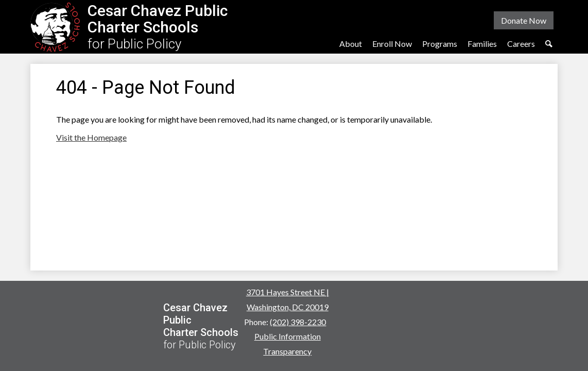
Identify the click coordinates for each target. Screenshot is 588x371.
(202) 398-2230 (298, 322)
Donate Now (524, 20)
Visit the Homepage (91, 137)
